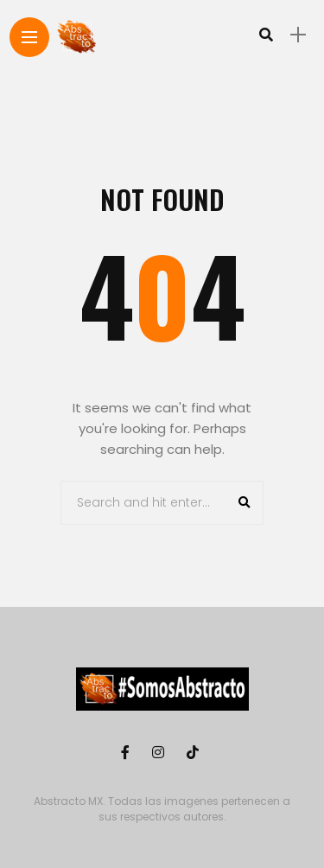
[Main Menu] (29, 38)
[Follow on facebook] (128, 753)
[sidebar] (298, 35)
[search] (266, 35)
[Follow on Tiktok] (195, 753)
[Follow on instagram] (161, 753)
